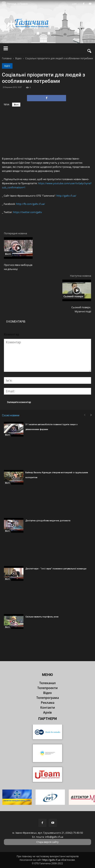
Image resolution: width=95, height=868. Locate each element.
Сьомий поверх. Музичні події (81, 309)
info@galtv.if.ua (54, 837)
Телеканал (47, 683)
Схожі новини (11, 415)
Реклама (48, 703)
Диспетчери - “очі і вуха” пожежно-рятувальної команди (56, 569)
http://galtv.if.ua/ (66, 196)
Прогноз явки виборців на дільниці (18, 267)
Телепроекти (47, 688)
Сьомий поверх (73, 296)
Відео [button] (47, 693)
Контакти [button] (48, 708)
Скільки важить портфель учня (42, 617)
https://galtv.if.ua (51, 860)
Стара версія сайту (47, 842)
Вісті (16, 104)
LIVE (76, 4)
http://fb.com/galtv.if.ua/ (31, 204)
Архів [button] (47, 712)
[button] (90, 51)
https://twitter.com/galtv (28, 212)
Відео (7, 66)
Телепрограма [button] (48, 698)
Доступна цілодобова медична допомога (48, 521)
